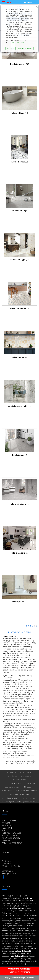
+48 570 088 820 (8, 871)
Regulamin (7, 828)
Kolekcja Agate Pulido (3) (19, 406)
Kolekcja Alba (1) (20, 602)
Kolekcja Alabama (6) (19, 504)
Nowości (6, 823)
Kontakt (6, 830)
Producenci (7, 825)
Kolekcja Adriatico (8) (20, 308)
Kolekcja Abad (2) (20, 211)
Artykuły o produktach (12, 843)
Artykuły (6, 841)
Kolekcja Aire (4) (20, 455)
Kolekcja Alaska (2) (19, 553)
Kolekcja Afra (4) (19, 357)
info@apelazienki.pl (9, 874)
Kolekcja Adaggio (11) (19, 260)
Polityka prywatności (12, 833)
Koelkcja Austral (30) (20, 64)
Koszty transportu (11, 835)
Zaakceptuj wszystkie (25, 48)
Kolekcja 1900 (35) (19, 162)
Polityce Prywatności (17, 42)
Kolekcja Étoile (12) (20, 113)
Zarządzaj (11, 48)
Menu (9, 2)
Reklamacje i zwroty (11, 838)
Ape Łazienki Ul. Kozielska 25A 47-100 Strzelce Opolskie (11, 864)
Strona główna (9, 820)
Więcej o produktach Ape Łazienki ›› (19, 978)
